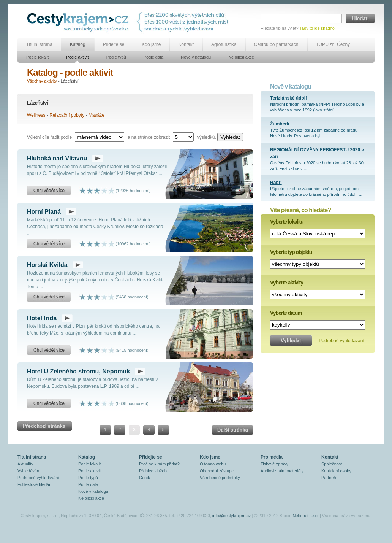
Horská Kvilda (47, 265)
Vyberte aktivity (287, 283)
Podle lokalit (37, 57)
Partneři (329, 478)
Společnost (332, 464)
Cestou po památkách (276, 44)
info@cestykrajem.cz (232, 516)
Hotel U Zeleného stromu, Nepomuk (78, 371)
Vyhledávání (29, 471)
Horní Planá (44, 212)
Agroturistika (224, 44)
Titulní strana (39, 44)
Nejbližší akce (241, 57)
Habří (276, 183)
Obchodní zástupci (217, 471)
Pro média (272, 457)
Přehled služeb (153, 471)
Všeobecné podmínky (220, 478)
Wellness (36, 115)
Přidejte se (114, 44)
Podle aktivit (77, 57)
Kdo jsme (151, 44)
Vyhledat (230, 137)
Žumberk (280, 124)
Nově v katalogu (196, 57)
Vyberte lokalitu (287, 222)
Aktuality (25, 464)
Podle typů (116, 57)
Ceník (145, 478)
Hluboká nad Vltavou (57, 158)
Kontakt (186, 44)
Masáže (96, 115)
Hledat (360, 18)
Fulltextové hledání (35, 484)
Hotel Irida (42, 318)
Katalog (78, 44)
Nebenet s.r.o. (306, 516)
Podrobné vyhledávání (341, 341)
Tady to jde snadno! (318, 28)
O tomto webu (213, 464)
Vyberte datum (286, 313)
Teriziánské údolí (288, 98)
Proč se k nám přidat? (159, 464)
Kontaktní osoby (336, 471)
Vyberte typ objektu (291, 252)
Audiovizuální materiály (282, 471)
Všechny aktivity (42, 81)
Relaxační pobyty (67, 115)
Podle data (154, 57)
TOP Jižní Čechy (333, 44)
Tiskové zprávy (274, 464)
